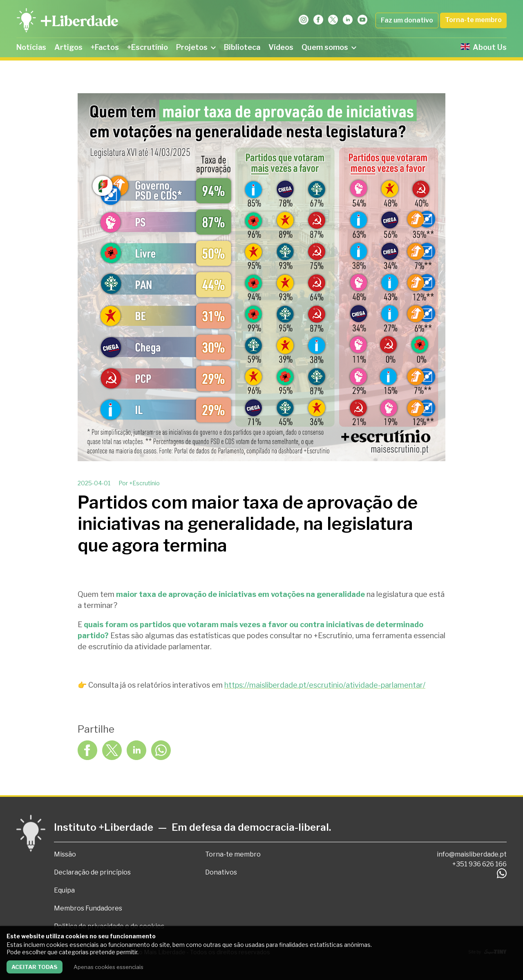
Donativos (221, 872)
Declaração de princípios (92, 872)
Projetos (196, 47)
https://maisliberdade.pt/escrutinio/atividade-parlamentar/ (325, 685)
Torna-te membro (473, 20)
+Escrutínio (148, 47)
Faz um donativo (407, 20)
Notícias (31, 47)
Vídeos (281, 47)
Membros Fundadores (88, 908)
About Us (484, 47)
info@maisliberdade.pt (472, 854)
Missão (65, 854)
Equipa (64, 890)
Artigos (68, 47)
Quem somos (329, 47)
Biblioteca (242, 47)
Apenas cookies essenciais (108, 967)
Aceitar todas (35, 967)
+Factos (105, 47)
